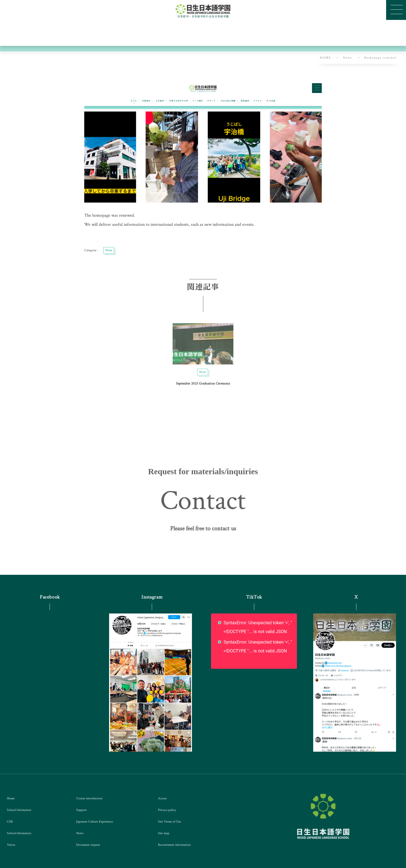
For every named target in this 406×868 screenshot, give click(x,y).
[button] (203, 531)
